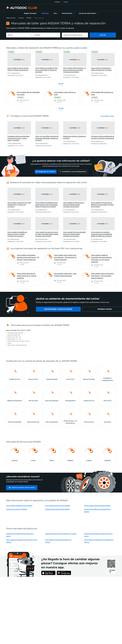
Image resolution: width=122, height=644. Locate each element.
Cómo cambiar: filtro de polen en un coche (102, 93)
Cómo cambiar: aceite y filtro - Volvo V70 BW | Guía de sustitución (65, 275)
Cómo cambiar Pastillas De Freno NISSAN (19, 506)
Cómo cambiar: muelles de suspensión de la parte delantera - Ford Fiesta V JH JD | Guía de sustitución (102, 258)
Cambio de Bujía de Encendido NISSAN (57, 509)
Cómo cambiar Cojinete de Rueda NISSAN (97, 506)
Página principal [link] (11, 18)
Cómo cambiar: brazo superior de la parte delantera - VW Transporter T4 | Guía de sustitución (65, 257)
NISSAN (29, 18)
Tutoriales (21, 18)
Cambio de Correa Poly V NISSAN (17, 509)
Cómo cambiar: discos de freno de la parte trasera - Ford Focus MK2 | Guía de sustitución (102, 276)
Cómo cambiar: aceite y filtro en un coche (65, 93)
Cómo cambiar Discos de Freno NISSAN (58, 506)
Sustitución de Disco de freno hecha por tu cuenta (61, 534)
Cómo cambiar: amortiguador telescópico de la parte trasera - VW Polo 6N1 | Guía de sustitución (28, 257)
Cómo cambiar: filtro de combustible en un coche (28, 93)
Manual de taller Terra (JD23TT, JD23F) (18, 330)
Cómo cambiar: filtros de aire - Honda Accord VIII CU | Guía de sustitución (27, 276)
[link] (30, 13)
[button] (68, 13)
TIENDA (57, 2)
